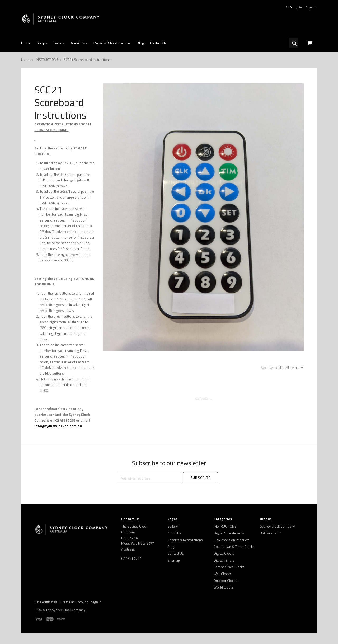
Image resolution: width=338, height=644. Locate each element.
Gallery (59, 43)
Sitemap (174, 560)
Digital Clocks (224, 553)
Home (26, 43)
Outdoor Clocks (225, 581)
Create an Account (74, 602)
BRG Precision (271, 533)
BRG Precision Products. (232, 540)
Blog (140, 43)
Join (299, 7)
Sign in (311, 7)
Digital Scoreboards (229, 533)
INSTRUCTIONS (225, 526)
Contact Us (158, 43)
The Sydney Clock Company (65, 610)
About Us (79, 43)
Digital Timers (224, 560)
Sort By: (267, 367)
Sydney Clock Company (277, 526)
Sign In (96, 602)
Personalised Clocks (229, 567)
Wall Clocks (222, 574)
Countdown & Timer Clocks (234, 547)
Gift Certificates (46, 602)
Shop (42, 43)
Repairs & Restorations (112, 43)
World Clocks (224, 587)
